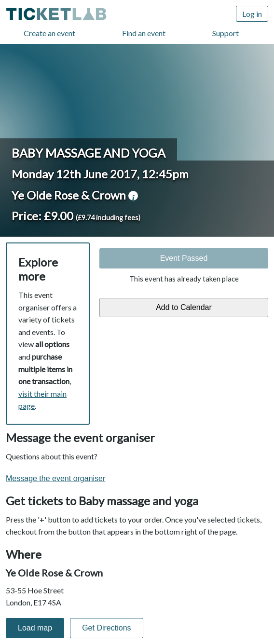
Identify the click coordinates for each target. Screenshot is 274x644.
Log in (252, 14)
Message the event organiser (55, 478)
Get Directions (106, 628)
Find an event (144, 33)
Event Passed (184, 258)
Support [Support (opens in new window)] (226, 33)
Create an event (49, 33)
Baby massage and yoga (89, 153)
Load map (35, 628)
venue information (133, 196)
